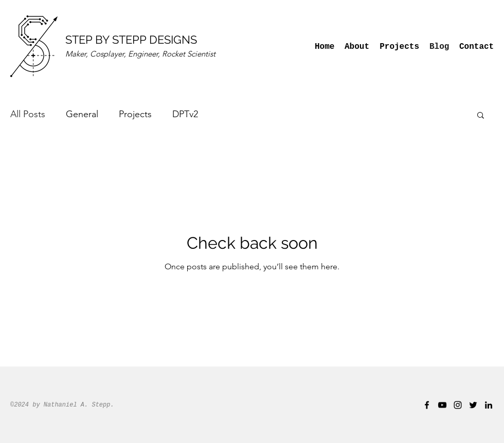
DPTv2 (185, 114)
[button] (481, 116)
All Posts (28, 114)
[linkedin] (489, 405)
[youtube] (442, 405)
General (82, 114)
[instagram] (458, 405)
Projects (135, 114)
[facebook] (427, 405)
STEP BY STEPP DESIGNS (131, 40)
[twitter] (473, 405)
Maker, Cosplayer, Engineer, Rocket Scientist (140, 54)
